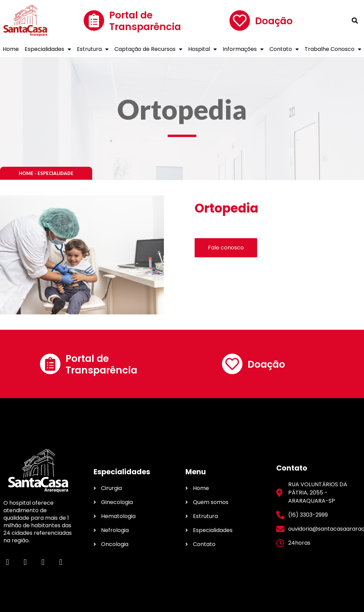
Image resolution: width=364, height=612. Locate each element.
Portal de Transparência (145, 21)
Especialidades (48, 49)
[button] (46, 173)
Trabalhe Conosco (333, 49)
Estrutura (93, 49)
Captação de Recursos (148, 49)
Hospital (202, 49)
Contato (284, 49)
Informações (243, 49)
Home (11, 49)
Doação (274, 21)
